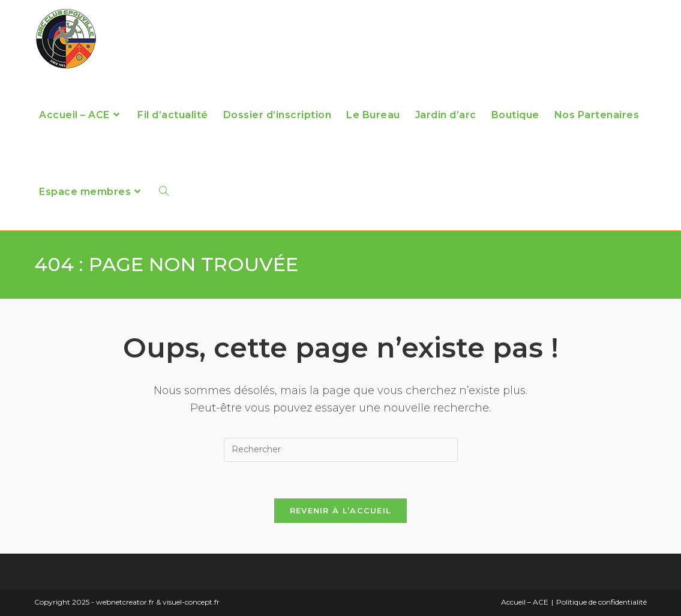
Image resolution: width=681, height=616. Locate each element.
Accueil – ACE (525, 602)
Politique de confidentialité (601, 602)
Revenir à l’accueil (341, 510)
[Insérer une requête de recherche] (341, 450)
